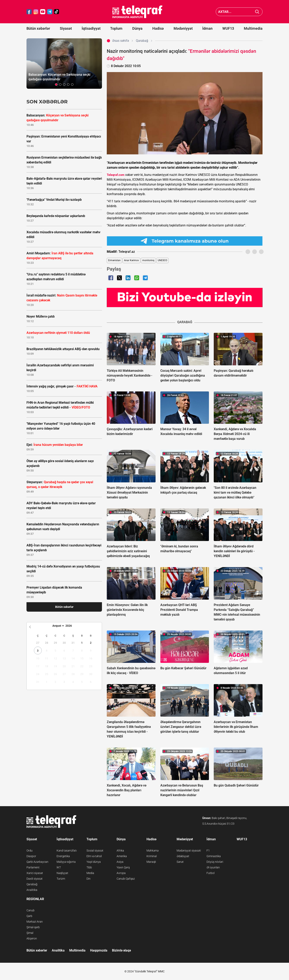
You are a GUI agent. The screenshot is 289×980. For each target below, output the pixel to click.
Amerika (122, 856)
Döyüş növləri (215, 862)
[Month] (58, 626)
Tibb (89, 867)
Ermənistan (114, 260)
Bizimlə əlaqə (121, 950)
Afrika (120, 851)
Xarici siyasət (35, 873)
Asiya (120, 862)
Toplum (116, 28)
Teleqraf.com (116, 175)
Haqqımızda (99, 950)
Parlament (33, 867)
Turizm (61, 879)
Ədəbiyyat (183, 856)
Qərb (29, 916)
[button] (56, 85)
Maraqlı (151, 862)
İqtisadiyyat (91, 28)
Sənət (180, 862)
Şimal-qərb (33, 927)
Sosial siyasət (95, 851)
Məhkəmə (153, 851)
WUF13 (228, 28)
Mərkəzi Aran (35, 922)
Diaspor (31, 856)
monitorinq (148, 260)
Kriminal (152, 856)
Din (89, 879)
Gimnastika (214, 856)
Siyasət (66, 28)
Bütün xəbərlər (38, 28)
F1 (208, 851)
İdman (207, 28)
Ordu (30, 851)
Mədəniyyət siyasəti (189, 851)
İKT (59, 867)
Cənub (31, 910)
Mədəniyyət (183, 28)
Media (90, 873)
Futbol (211, 873)
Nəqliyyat (62, 873)
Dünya (137, 28)
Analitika (32, 890)
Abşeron (32, 938)
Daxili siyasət (35, 879)
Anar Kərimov (131, 260)
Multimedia (253, 28)
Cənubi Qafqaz (126, 879)
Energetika (63, 856)
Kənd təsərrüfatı (67, 851)
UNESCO (162, 260)
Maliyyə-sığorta (66, 862)
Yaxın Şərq (123, 867)
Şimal (30, 933)
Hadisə (158, 28)
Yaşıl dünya (94, 862)
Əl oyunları (213, 867)
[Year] (71, 626)
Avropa (121, 873)
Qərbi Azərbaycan (37, 862)
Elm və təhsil (94, 856)
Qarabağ (32, 884)
